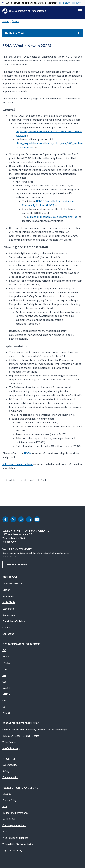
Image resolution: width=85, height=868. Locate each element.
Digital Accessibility (12, 850)
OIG (4, 701)
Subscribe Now (17, 564)
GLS (5, 682)
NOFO (27, 453)
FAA (4, 650)
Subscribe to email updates (18, 464)
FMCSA (6, 663)
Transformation (10, 777)
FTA (4, 675)
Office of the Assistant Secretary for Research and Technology (35, 730)
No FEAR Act (9, 819)
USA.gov (7, 794)
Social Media (9, 602)
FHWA (6, 657)
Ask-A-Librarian (12, 748)
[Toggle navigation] (80, 11)
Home (5, 21)
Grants (15, 21)
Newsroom (8, 596)
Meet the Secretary (12, 584)
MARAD (6, 688)
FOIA (5, 806)
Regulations (9, 615)
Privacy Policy (9, 800)
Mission (6, 590)
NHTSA (6, 694)
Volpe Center (9, 742)
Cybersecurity (10, 765)
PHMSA (6, 713)
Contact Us (8, 634)
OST (5, 707)
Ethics (6, 832)
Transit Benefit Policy (14, 621)
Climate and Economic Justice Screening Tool (53, 217)
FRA (5, 669)
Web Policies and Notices (15, 838)
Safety (6, 771)
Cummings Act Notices (14, 825)
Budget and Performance (16, 813)
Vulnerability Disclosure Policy (18, 844)
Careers (6, 627)
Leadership (8, 609)
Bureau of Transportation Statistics (21, 736)
